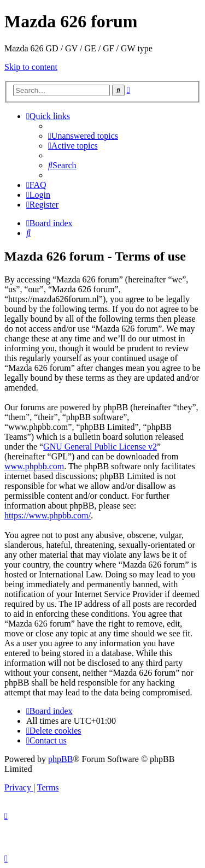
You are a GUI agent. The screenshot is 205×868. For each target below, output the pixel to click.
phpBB (60, 759)
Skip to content (31, 67)
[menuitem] (83, 136)
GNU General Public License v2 (100, 447)
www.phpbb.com (34, 466)
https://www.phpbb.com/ (48, 515)
